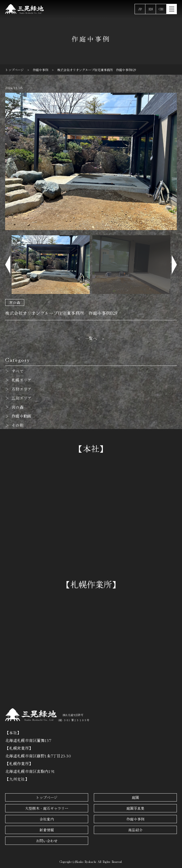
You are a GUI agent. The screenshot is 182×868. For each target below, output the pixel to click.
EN (151, 9)
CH (161, 9)
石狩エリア (22, 389)
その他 (18, 425)
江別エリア (22, 398)
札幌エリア (22, 380)
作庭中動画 (22, 416)
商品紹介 (135, 830)
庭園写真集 (135, 808)
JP (140, 9)
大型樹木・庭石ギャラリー (47, 808)
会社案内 (47, 819)
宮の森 (15, 302)
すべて (18, 371)
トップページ (47, 797)
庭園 (135, 797)
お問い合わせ (47, 841)
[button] (8, 265)
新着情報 (47, 830)
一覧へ (91, 338)
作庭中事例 (135, 819)
